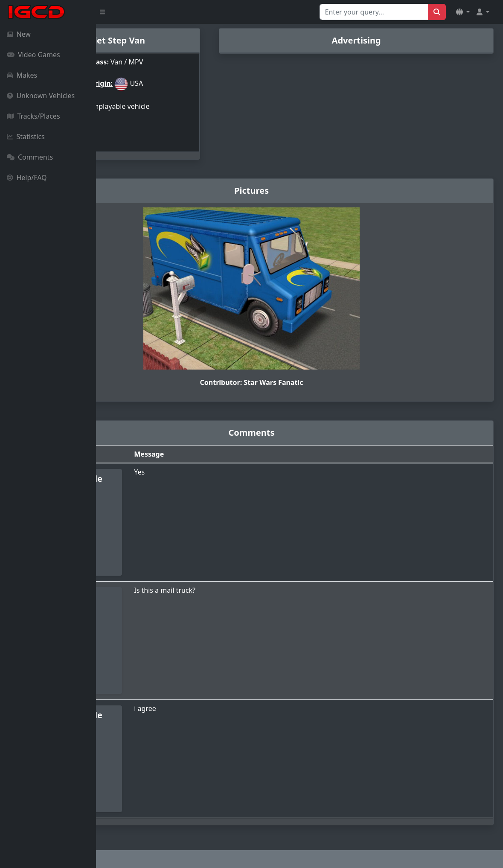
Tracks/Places (33, 116)
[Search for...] (374, 12)
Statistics (26, 137)
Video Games (33, 55)
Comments (30, 157)
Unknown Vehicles (41, 96)
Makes (22, 75)
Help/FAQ (27, 178)
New (19, 34)
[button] (463, 12)
